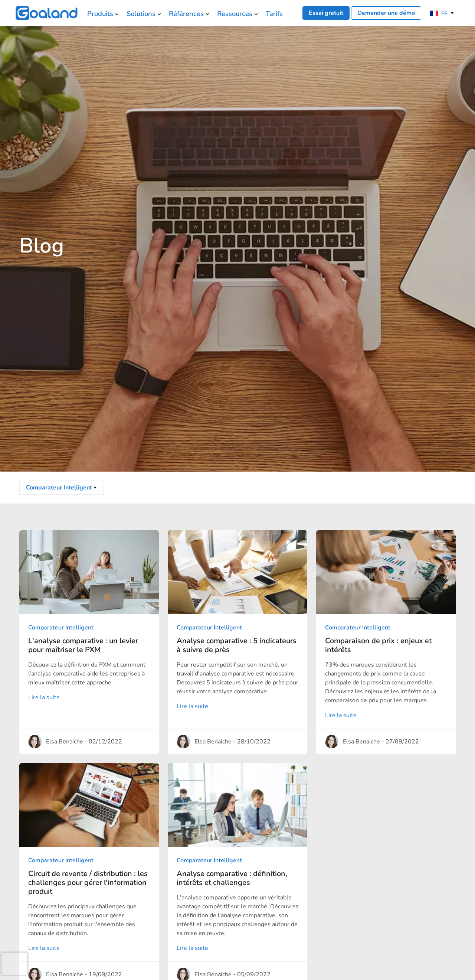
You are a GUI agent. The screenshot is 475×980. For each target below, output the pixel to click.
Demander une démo (386, 13)
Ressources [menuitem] (235, 14)
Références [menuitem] (186, 14)
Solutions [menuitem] (141, 14)
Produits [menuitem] (100, 14)
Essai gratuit (326, 13)
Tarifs (274, 14)
